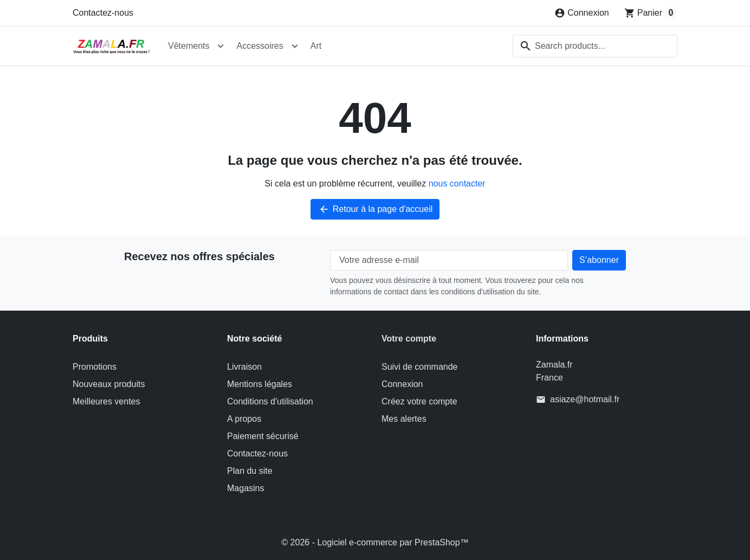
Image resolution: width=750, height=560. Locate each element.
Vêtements (189, 46)
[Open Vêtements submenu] (221, 46)
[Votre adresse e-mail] (449, 260)
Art (316, 46)
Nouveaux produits (109, 384)
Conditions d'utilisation (270, 401)
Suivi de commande (420, 367)
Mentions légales (260, 384)
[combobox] (595, 46)
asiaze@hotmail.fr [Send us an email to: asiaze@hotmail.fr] (585, 399)
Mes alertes (404, 419)
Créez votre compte (419, 401)
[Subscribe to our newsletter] (599, 260)
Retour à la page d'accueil (375, 209)
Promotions (95, 367)
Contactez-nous (103, 13)
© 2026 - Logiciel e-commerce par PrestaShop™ (375, 542)
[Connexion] (582, 13)
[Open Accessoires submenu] (295, 46)
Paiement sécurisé (263, 436)
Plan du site (250, 471)
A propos (244, 419)
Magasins (245, 488)
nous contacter (457, 184)
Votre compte (409, 339)
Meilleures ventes (106, 401)
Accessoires (260, 46)
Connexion (402, 384)
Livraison (244, 367)
